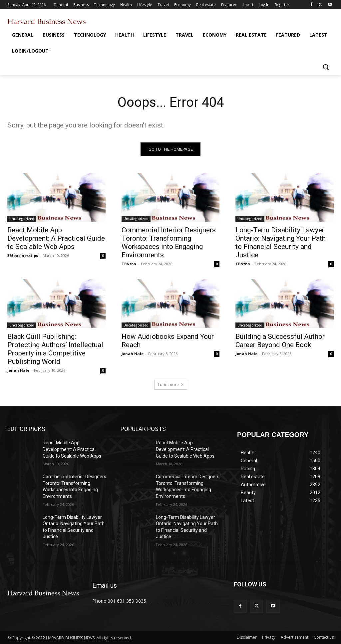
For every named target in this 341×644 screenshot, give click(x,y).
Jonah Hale (18, 370)
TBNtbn (129, 264)
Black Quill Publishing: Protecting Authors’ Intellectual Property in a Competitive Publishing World (55, 349)
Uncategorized (22, 219)
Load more (171, 385)
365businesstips (23, 255)
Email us (105, 585)
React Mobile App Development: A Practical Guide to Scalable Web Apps (56, 238)
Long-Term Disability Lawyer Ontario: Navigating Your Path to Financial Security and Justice (281, 242)
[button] (326, 67)
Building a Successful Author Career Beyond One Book (280, 341)
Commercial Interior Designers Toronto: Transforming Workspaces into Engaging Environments (169, 242)
